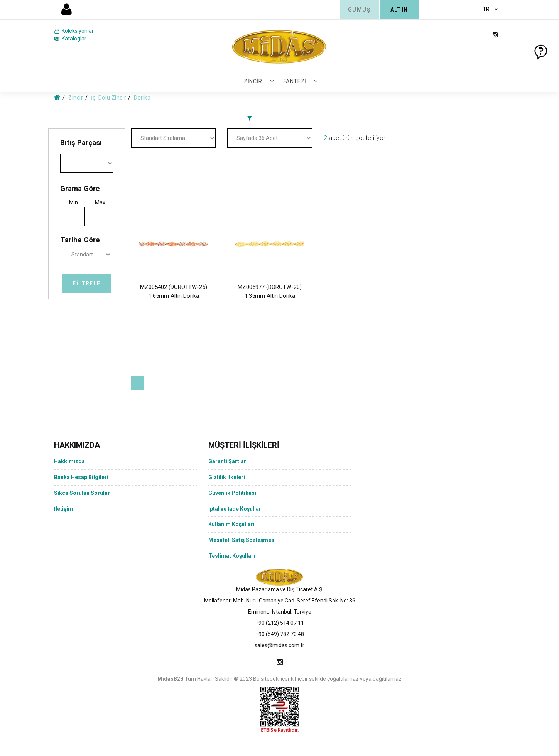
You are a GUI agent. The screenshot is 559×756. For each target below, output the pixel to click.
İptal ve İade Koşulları (236, 509)
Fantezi (295, 81)
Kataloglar (70, 39)
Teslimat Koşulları (232, 556)
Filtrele (86, 283)
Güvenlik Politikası (232, 493)
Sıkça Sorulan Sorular (82, 493)
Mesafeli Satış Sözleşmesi (242, 540)
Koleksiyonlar (74, 31)
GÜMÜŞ (359, 10)
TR (486, 9)
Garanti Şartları (228, 461)
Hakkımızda (69, 461)
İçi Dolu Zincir (109, 98)
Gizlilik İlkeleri (227, 477)
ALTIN (399, 10)
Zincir (253, 81)
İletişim (63, 509)
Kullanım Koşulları (231, 524)
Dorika (142, 98)
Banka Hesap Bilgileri (81, 477)
